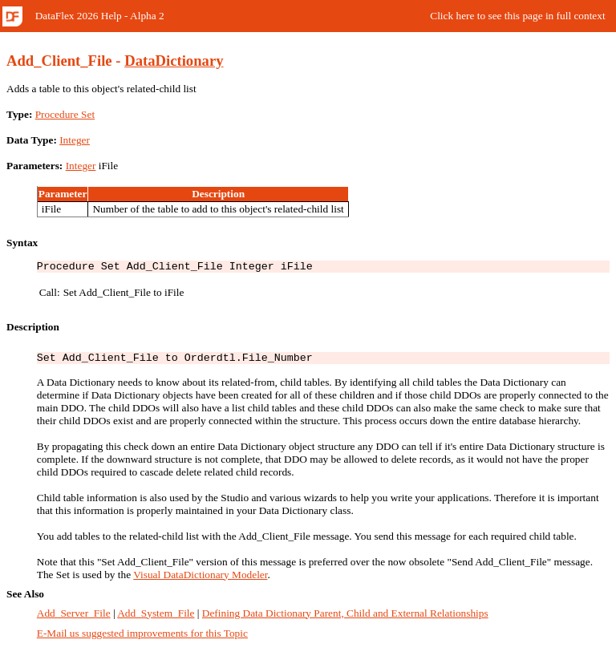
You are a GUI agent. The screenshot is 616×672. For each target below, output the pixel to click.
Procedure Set (65, 114)
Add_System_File (156, 618)
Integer (75, 140)
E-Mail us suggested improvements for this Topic (142, 638)
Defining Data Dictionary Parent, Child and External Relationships (345, 618)
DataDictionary (174, 61)
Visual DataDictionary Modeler (200, 579)
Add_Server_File (74, 618)
